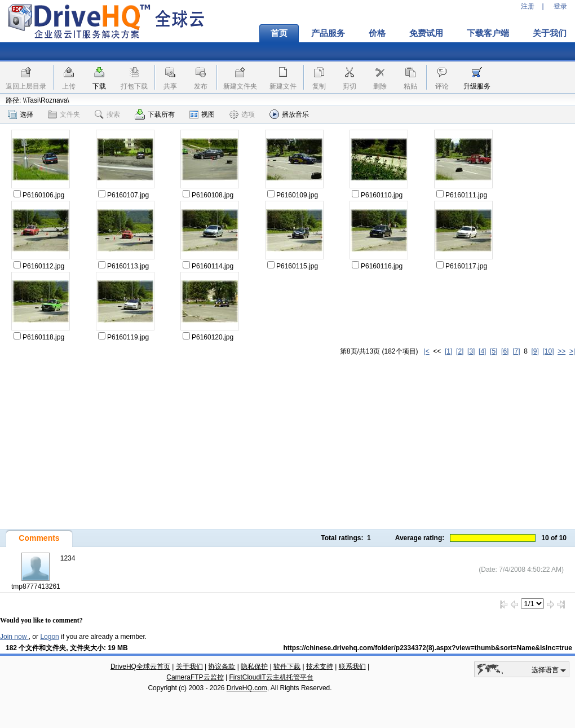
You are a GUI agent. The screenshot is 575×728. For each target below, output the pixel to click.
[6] (505, 351)
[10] (549, 351)
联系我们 (352, 667)
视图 (202, 114)
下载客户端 (488, 33)
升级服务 (477, 86)
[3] (471, 351)
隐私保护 (254, 667)
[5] (494, 351)
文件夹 (64, 114)
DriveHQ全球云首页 (140, 667)
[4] (482, 351)
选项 (242, 114)
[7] (516, 351)
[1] (448, 351)
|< (427, 351)
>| (572, 351)
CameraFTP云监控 (195, 677)
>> (561, 351)
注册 (528, 6)
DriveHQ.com (247, 688)
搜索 (107, 114)
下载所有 (155, 114)
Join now (14, 637)
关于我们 (189, 667)
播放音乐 (289, 114)
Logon (49, 637)
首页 (279, 33)
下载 (99, 86)
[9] (535, 351)
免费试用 (426, 33)
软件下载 (287, 667)
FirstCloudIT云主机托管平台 (271, 677)
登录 (560, 6)
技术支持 (320, 667)
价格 (377, 33)
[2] (460, 351)
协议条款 (222, 667)
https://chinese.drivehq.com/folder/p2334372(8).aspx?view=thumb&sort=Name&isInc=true (428, 648)
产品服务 (328, 33)
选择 (21, 114)
